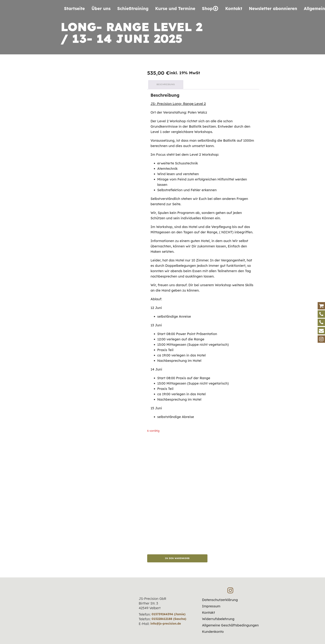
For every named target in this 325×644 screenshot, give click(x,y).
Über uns (101, 8)
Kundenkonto (213, 631)
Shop (210, 8)
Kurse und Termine (175, 8)
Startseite (75, 8)
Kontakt (234, 8)
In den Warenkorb (177, 557)
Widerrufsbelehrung (218, 618)
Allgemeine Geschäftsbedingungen (230, 624)
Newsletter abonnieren (273, 8)
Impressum (211, 605)
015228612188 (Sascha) (169, 618)
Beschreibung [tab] (166, 84)
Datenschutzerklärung (220, 599)
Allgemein (314, 8)
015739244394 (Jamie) (169, 613)
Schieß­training (133, 8)
